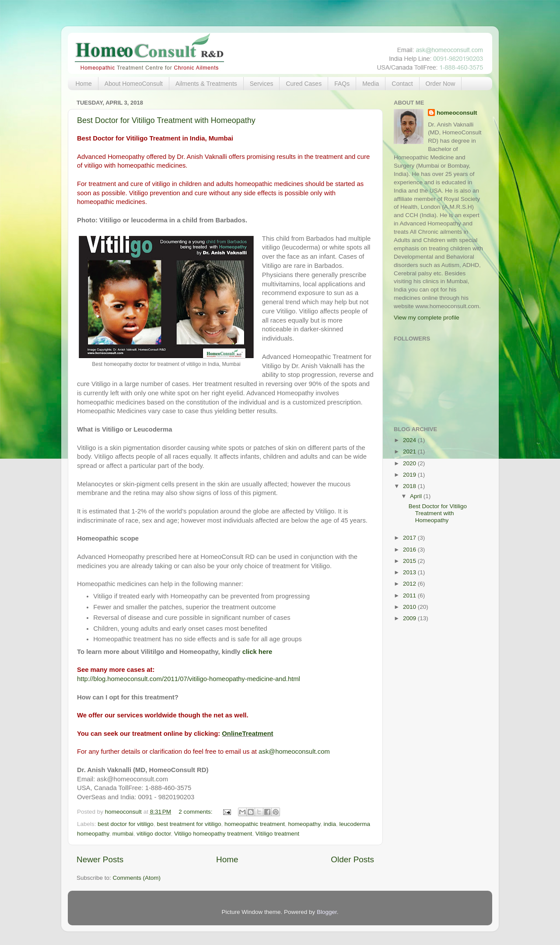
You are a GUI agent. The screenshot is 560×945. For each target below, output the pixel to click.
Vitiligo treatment (277, 834)
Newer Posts (100, 859)
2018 (410, 486)
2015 (410, 561)
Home (84, 84)
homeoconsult (457, 113)
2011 (410, 595)
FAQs (342, 84)
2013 (410, 572)
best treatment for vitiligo (189, 824)
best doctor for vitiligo (126, 824)
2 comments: (196, 812)
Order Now (441, 84)
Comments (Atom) (137, 878)
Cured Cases (304, 84)
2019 (410, 475)
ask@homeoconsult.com (294, 752)
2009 (410, 618)
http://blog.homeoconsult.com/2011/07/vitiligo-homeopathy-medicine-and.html (189, 679)
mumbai (123, 834)
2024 (410, 440)
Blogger (327, 912)
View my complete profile (427, 318)
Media (371, 84)
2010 (410, 607)
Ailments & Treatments (206, 84)
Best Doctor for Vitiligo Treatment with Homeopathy (166, 120)
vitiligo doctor (154, 834)
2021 (410, 451)
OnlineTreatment (247, 734)
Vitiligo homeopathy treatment (213, 834)
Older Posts (352, 859)
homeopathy (304, 824)
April (417, 496)
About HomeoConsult (134, 84)
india (330, 824)
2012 (410, 584)
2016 (410, 550)
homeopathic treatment (255, 824)
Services (262, 84)
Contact (402, 84)
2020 (410, 463)
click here (257, 652)
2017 (410, 538)
